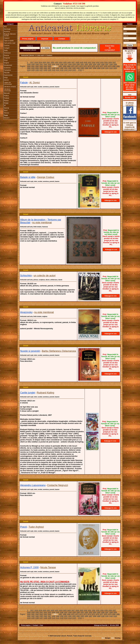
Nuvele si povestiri (30, 351)
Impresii (45, 39)
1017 (32, 62)
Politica (6, 96)
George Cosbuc (46, 177)
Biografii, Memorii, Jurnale (10, 35)
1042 (45, 64)
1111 (58, 70)
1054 (95, 64)
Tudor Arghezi (36, 527)
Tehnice (7, 113)
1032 (94, 62)
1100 (103, 68)
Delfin (6, 50)
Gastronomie (8, 75)
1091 (66, 68)
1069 (69, 66)
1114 (70, 70)
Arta (5, 27)
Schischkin (26, 276)
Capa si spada (9, 41)
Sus (42, 625)
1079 (110, 66)
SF (5, 105)
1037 (114, 62)
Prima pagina (26, 625)
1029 (81, 62)
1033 (98, 62)
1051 (82, 64)
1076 (97, 66)
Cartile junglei (28, 393)
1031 (89, 62)
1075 (93, 66)
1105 (33, 70)
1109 (49, 70)
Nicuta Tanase (48, 567)
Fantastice (7, 70)
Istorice (6, 80)
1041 (41, 64)
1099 (99, 68)
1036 (110, 62)
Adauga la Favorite (101, 625)
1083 (33, 68)
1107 (41, 70)
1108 (45, 70)
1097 (90, 68)
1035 (106, 62)
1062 (37, 66)
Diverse (6, 55)
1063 (41, 66)
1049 (74, 64)
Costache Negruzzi (58, 485)
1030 (85, 62)
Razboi (6, 101)
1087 (49, 68)
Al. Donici (35, 83)
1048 (70, 64)
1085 (41, 68)
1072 (81, 66)
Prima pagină (28, 39)
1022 (53, 62)
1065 (49, 66)
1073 (85, 66)
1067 (60, 66)
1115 (74, 70)
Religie (6, 103)
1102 (111, 68)
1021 (48, 62)
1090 (62, 68)
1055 (99, 64)
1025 (65, 62)
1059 (115, 64)
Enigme (6, 63)
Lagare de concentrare (8, 83)
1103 (115, 68)
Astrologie (7, 29)
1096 (86, 68)
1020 (44, 62)
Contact (62, 39)
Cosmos (7, 45)
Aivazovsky (26, 312)
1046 (62, 64)
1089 (58, 68)
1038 (29, 64)
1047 (66, 64)
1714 (80, 70)
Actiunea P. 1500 (29, 567)
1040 (37, 64)
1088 (53, 68)
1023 (57, 62)
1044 (53, 64)
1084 (37, 68)
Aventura (7, 32)
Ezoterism (7, 68)
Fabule (24, 83)
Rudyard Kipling (45, 393)
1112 (62, 70)
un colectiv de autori (45, 276)
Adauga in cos (111, 132)
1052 (86, 64)
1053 (90, 64)
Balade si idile (28, 177)
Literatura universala (7, 90)
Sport (6, 110)
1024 (61, 62)
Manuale (7, 93)
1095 (82, 68)
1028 (77, 62)
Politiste (7, 98)
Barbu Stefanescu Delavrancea (59, 351)
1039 (33, 64)
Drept (6, 60)
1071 (77, 66)
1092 (70, 68)
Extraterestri (8, 65)
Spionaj (6, 108)
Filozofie (7, 73)
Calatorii (7, 38)
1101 (107, 68)
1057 (107, 64)
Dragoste (7, 58)
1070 (73, 66)
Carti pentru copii (10, 43)
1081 (118, 66)
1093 (74, 68)
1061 (33, 66)
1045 (58, 64)
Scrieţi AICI (130, 97)
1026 (69, 62)
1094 (78, 68)
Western (7, 118)
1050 (78, 64)
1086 (45, 68)
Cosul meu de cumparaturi (110, 48)
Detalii (26, 77)
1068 (65, 66)
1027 (73, 62)
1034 (102, 62)
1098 (95, 68)
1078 (106, 66)
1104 (29, 70)
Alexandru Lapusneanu (33, 485)
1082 (29, 68)
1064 (45, 66)
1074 (89, 66)
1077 (102, 66)
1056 (103, 64)
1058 (111, 64)
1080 (114, 66)
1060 (29, 66)
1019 (40, 62)
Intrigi (6, 78)
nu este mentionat (42, 223)
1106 (37, 70)
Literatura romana (10, 87)
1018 (36, 62)
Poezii (24, 527)
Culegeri (7, 48)
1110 (53, 70)
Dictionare (7, 53)
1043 (49, 64)
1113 (66, 70)
